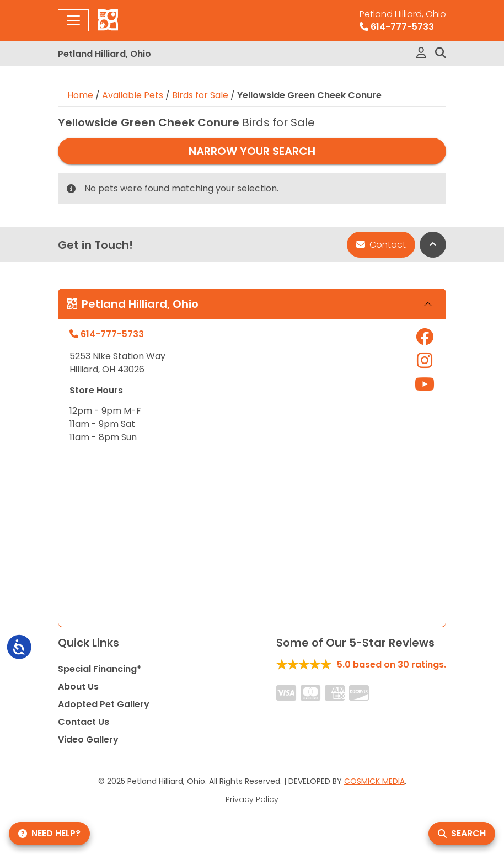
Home (80, 95)
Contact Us (84, 722)
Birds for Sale (200, 95)
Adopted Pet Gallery (104, 704)
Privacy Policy (252, 799)
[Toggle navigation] (73, 20)
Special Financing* (100, 669)
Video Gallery (88, 740)
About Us (78, 687)
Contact (381, 245)
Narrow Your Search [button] (252, 151)
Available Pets (133, 95)
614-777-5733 (403, 20)
